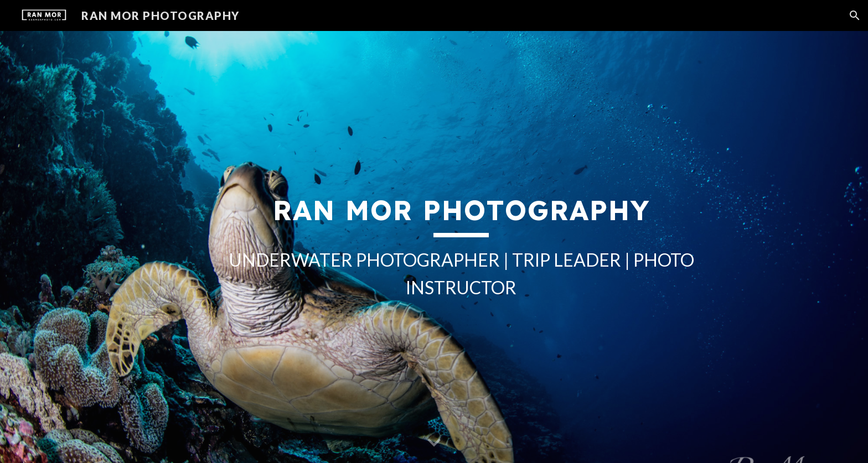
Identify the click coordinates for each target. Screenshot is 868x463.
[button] (855, 15)
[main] (461, 247)
